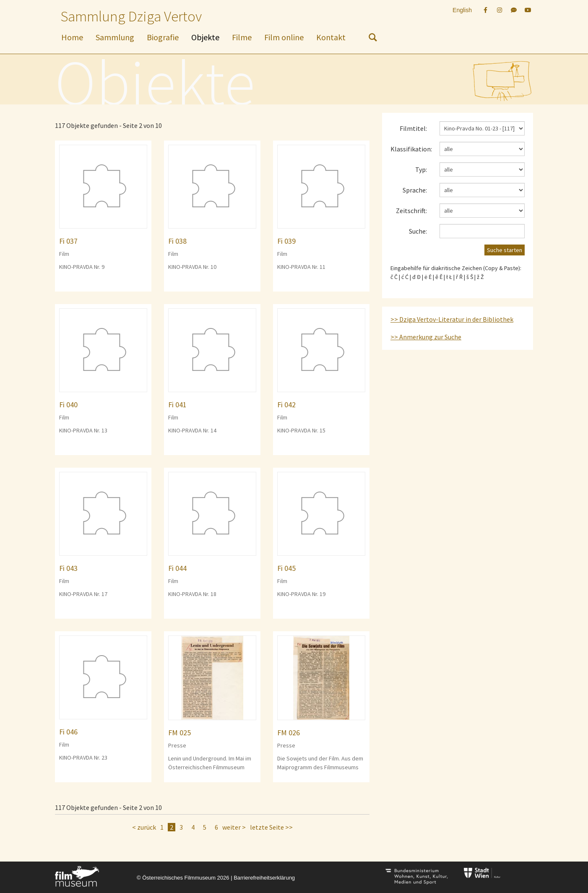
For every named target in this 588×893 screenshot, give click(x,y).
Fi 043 (68, 568)
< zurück (144, 827)
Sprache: (415, 190)
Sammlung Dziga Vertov (131, 16)
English (462, 10)
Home (72, 37)
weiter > (234, 827)
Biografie (163, 37)
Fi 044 (177, 568)
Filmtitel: (413, 128)
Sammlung (115, 37)
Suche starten (505, 250)
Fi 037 (68, 241)
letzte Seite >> (271, 827)
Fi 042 (286, 405)
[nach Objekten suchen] (373, 39)
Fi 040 (68, 405)
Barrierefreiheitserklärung (264, 878)
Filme (242, 37)
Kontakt (331, 37)
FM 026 (289, 733)
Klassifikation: (411, 149)
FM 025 (180, 733)
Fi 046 (68, 732)
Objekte (205, 37)
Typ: (421, 169)
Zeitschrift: (411, 211)
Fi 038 (177, 241)
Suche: (418, 231)
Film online (284, 37)
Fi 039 (286, 241)
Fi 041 (177, 405)
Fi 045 (286, 568)
